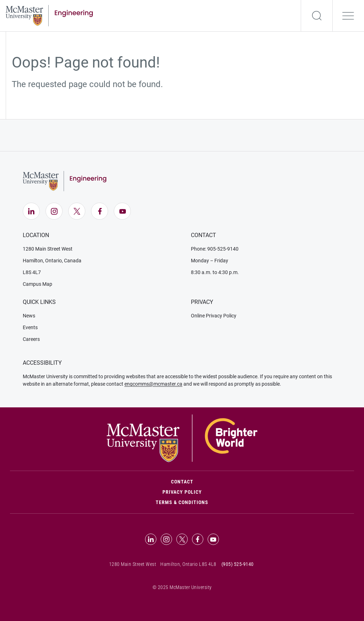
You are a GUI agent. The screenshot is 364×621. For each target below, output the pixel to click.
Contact (212, 481)
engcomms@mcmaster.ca (153, 384)
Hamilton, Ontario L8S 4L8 (188, 564)
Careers (31, 339)
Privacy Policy (182, 492)
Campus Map (38, 284)
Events (30, 327)
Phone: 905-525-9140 (215, 249)
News (29, 316)
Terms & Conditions (182, 502)
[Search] (317, 16)
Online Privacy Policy (214, 316)
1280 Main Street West (48, 249)
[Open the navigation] (348, 16)
